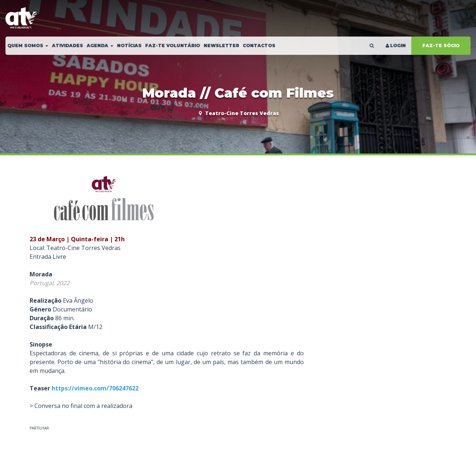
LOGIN (395, 46)
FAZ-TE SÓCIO (441, 46)
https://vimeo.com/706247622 (95, 388)
